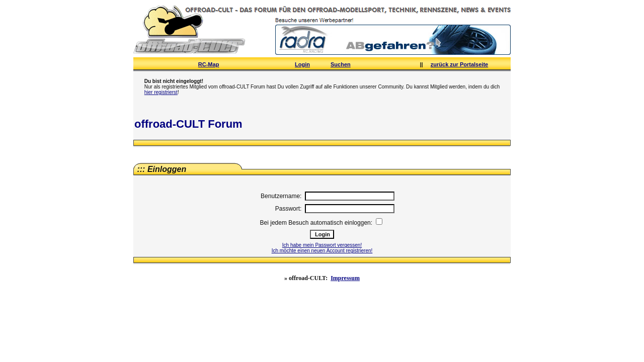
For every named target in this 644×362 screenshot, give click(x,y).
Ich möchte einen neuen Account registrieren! (322, 251)
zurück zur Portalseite (459, 64)
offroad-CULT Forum (188, 124)
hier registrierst (161, 92)
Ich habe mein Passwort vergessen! (322, 245)
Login (302, 64)
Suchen (341, 64)
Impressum (345, 278)
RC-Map (209, 64)
